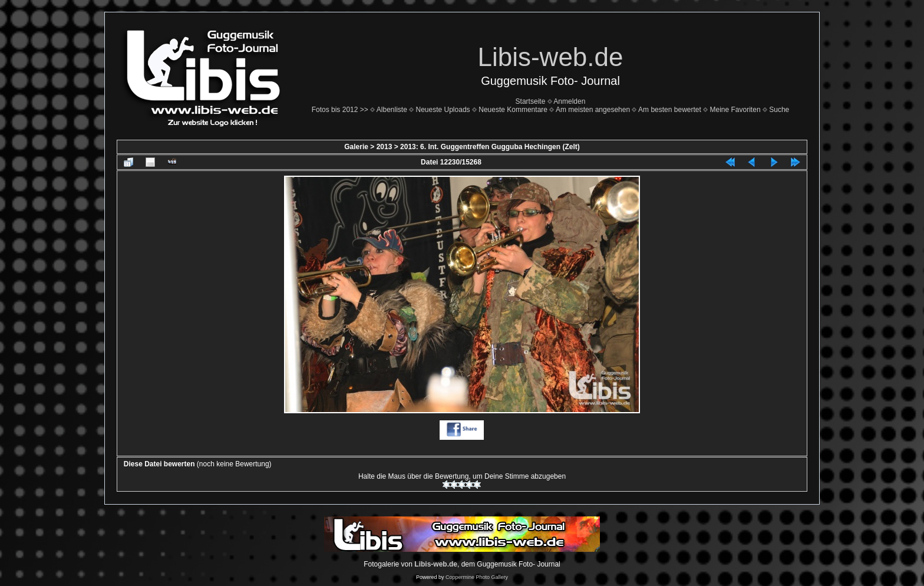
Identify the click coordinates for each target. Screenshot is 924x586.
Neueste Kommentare (513, 110)
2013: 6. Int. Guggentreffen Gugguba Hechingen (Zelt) (490, 147)
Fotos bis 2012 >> (340, 110)
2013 (385, 147)
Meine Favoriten (735, 110)
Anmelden (569, 101)
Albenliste (392, 110)
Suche (779, 110)
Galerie (356, 147)
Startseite (531, 101)
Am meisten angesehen (593, 110)
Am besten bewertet (670, 110)
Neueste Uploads (443, 110)
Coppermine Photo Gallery (477, 577)
